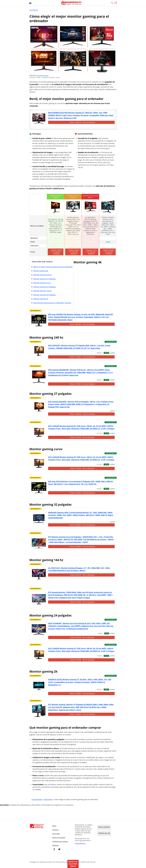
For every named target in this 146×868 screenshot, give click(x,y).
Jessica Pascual (43, 76)
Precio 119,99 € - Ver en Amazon (82, 384)
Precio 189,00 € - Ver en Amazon (82, 525)
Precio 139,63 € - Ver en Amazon (74, 252)
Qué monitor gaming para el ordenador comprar (52, 303)
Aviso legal (56, 834)
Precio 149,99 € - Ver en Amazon (82, 694)
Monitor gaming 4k (41, 271)
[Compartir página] (116, 3)
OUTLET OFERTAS (104, 827)
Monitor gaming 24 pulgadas (45, 295)
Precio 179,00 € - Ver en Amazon (82, 357)
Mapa (54, 826)
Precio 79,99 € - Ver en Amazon (82, 437)
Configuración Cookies (60, 841)
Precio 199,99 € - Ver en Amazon (109, 252)
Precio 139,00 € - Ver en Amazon (82, 414)
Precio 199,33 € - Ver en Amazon (82, 122)
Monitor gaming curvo (42, 283)
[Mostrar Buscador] (112, 3)
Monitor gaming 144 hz (42, 291)
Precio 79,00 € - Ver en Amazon (82, 637)
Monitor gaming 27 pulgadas (45, 279)
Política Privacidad (59, 838)
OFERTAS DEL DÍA (104, 833)
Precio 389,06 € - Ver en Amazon (82, 324)
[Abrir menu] (30, 3)
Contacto (55, 830)
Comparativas (37, 799)
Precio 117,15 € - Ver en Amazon (91, 252)
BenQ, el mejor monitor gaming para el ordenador (53, 267)
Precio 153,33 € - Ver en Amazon (56, 252)
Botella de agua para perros (73, 864)
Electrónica (34, 10)
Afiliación (56, 845)
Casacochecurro (80, 843)
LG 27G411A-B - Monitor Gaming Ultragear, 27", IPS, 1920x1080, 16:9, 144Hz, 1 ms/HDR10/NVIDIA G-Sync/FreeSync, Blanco (79, 569)
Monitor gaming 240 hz (42, 275)
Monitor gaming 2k (41, 299)
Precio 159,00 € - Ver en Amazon (82, 493)
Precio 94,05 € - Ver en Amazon (82, 575)
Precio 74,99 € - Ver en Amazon (82, 602)
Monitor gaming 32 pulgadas (45, 287)
